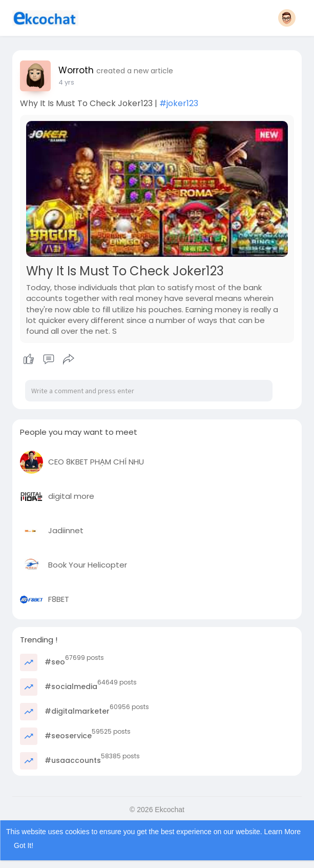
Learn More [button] (283, 832)
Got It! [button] (24, 845)
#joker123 (179, 103)
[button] (287, 18)
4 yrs (66, 82)
